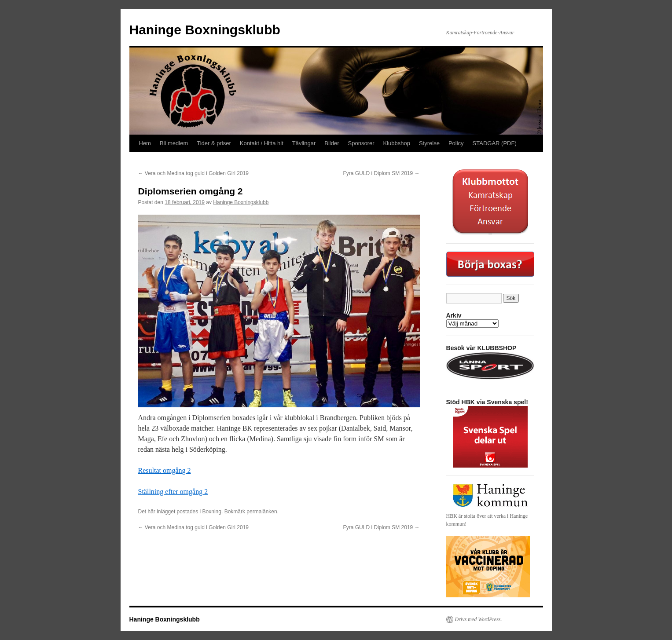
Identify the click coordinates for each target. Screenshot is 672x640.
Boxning (212, 512)
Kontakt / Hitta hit (262, 143)
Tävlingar (304, 143)
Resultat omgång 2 (165, 470)
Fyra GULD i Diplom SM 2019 (381, 173)
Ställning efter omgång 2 (173, 492)
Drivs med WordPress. (479, 619)
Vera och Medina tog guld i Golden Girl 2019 (193, 173)
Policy (456, 143)
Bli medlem (174, 143)
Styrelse (429, 143)
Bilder (332, 143)
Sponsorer (361, 143)
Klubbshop (397, 143)
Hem (145, 143)
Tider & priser (214, 143)
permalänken (262, 512)
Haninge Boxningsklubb (205, 30)
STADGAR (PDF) (495, 143)
